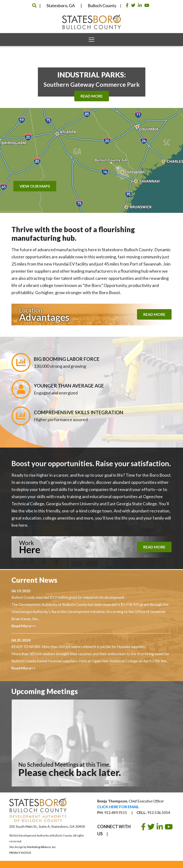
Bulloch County (102, 5)
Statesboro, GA (61, 5)
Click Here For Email (118, 807)
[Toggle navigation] (91, 40)
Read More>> (24, 626)
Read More (92, 96)
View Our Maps (35, 186)
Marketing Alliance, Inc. (42, 847)
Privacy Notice (20, 853)
